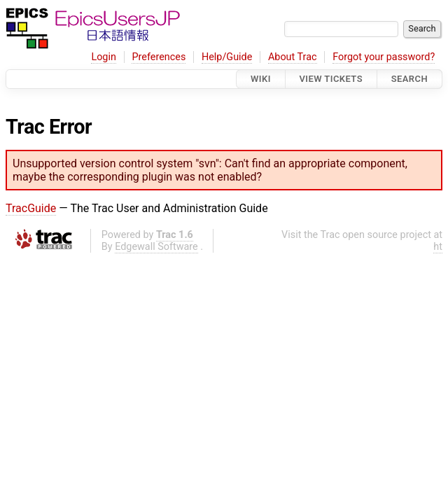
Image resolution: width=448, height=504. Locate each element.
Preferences (159, 57)
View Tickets (331, 79)
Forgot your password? (384, 57)
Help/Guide (227, 57)
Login (104, 57)
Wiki (261, 79)
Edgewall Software (156, 247)
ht (438, 247)
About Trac (293, 57)
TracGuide (31, 208)
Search (409, 79)
